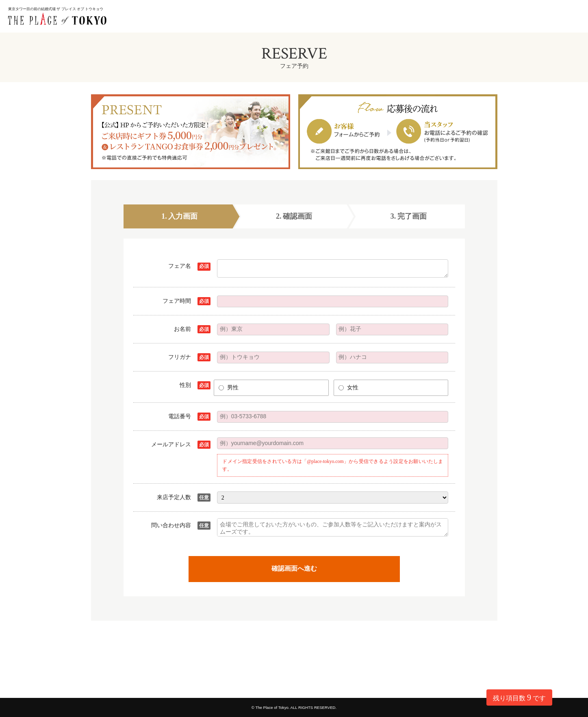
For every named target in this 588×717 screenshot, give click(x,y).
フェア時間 (177, 301)
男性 (233, 388)
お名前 (182, 329)
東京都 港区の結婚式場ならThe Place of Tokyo (61, 26)
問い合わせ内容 (171, 525)
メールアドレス (171, 444)
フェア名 (180, 266)
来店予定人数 (174, 497)
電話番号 (180, 416)
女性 (353, 388)
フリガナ (180, 357)
